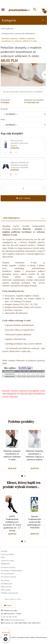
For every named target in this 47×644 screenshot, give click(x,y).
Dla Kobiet (5, 580)
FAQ (3, 557)
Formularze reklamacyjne (11, 570)
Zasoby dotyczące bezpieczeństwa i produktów (23, 92)
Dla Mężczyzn (7, 584)
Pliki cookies (6, 590)
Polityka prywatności (10, 593)
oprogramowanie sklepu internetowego (32, 637)
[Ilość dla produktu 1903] (11, 152)
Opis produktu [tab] (11, 218)
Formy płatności (8, 574)
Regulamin (5, 564)
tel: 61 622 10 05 (9, 617)
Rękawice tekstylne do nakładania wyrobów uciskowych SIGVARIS (20, 165)
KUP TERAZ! (23, 198)
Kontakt (4, 551)
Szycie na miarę (8, 561)
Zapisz (8, 605)
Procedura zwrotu (9, 577)
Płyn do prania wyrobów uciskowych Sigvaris (19, 143)
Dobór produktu (8, 554)
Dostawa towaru (8, 567)
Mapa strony (6, 587)
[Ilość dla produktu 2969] (11, 174)
